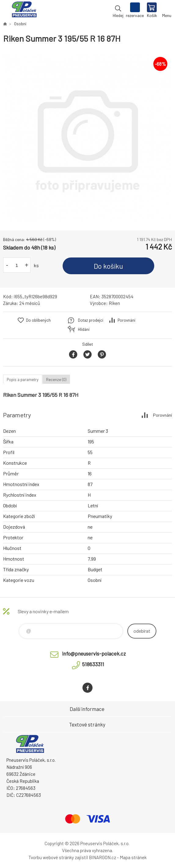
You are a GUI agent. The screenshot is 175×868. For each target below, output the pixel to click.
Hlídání (84, 329)
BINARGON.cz (102, 857)
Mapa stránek (133, 857)
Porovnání (126, 320)
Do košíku (108, 266)
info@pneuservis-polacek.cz (94, 653)
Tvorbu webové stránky (51, 857)
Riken (114, 303)
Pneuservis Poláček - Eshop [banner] (24, 11)
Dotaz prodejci (91, 320)
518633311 (93, 664)
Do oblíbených (38, 320)
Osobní (20, 24)
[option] (88, 137)
